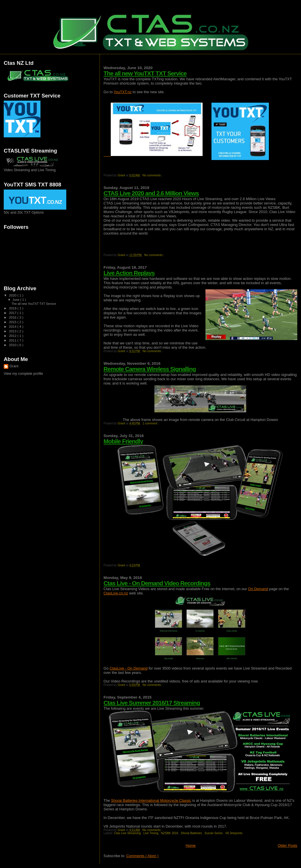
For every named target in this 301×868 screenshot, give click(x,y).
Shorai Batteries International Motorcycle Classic (151, 800)
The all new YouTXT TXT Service (145, 73)
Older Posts (288, 845)
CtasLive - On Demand (129, 668)
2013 (13, 331)
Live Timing (151, 833)
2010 (13, 345)
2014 (13, 326)
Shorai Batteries (192, 833)
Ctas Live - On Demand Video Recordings (157, 583)
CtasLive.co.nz (116, 593)
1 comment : (151, 423)
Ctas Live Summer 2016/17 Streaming (152, 703)
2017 (13, 313)
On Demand (258, 589)
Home (191, 845)
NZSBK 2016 (170, 833)
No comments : (153, 175)
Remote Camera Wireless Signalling (150, 369)
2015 (13, 322)
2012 (13, 336)
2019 (13, 308)
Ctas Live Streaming (128, 833)
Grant (14, 366)
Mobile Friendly (123, 441)
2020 (13, 295)
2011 (13, 340)
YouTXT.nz (123, 92)
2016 (13, 317)
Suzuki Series (214, 833)
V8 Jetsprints (234, 833)
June (16, 300)
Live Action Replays (129, 273)
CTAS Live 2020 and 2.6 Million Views (151, 193)
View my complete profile (23, 374)
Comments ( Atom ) (142, 856)
